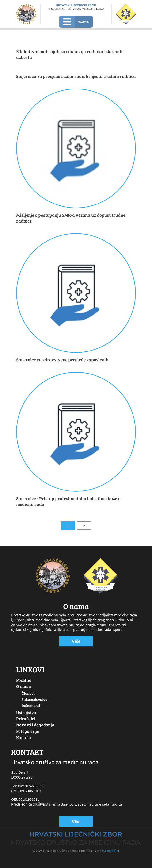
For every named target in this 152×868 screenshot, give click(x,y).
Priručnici (26, 718)
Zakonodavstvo (34, 699)
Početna (24, 680)
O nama (24, 686)
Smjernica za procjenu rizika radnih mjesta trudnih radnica (76, 76)
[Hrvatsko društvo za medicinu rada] (76, 7)
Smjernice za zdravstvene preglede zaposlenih (62, 360)
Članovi (28, 693)
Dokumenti (31, 705)
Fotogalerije (28, 731)
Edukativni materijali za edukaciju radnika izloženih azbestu (69, 54)
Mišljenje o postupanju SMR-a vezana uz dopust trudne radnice (71, 218)
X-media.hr (112, 851)
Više (76, 641)
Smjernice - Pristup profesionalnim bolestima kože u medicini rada (68, 501)
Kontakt (24, 737)
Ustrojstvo (26, 712)
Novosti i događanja (35, 725)
